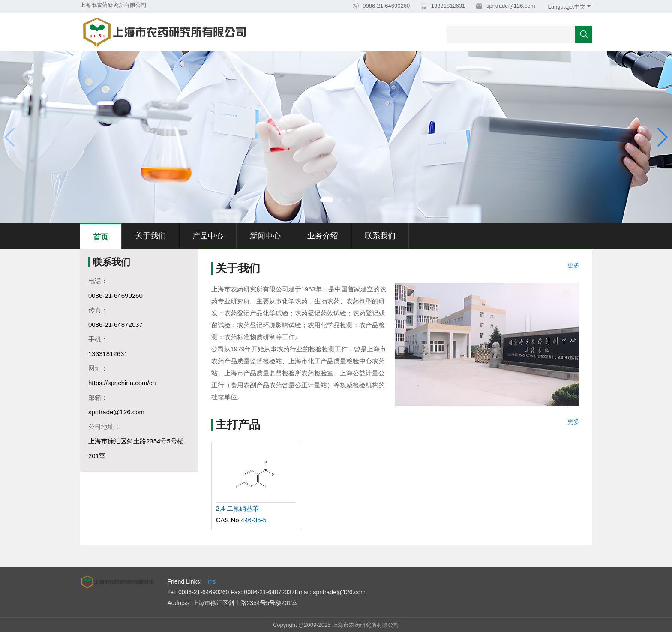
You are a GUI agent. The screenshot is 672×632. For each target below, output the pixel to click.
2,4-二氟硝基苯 (238, 508)
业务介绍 (323, 236)
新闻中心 (265, 236)
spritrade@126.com (510, 6)
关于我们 (150, 236)
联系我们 (380, 236)
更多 (573, 265)
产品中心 (208, 236)
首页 (101, 237)
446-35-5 (254, 520)
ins (211, 581)
